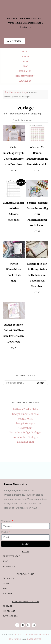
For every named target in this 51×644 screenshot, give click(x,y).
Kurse (26, 56)
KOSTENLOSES (10, 566)
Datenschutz (34, 639)
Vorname (7, 521)
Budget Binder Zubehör (26, 414)
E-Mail (5, 532)
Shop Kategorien (12, 92)
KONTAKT (8, 606)
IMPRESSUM (9, 611)
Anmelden (26, 81)
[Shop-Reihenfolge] (30, 120)
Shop (25, 61)
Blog (26, 66)
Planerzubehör (26, 442)
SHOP (6, 561)
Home (26, 52)
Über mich (25, 71)
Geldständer (25, 428)
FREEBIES (8, 594)
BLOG (6, 589)
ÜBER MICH (9, 579)
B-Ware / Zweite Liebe (26, 409)
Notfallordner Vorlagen (26, 437)
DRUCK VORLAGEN (12, 556)
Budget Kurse (26, 419)
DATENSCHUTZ (10, 616)
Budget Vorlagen (26, 423)
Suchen (41, 383)
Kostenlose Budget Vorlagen (25, 433)
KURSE (6, 584)
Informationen (25, 76)
